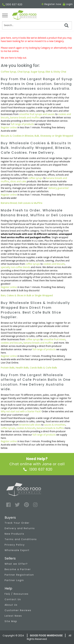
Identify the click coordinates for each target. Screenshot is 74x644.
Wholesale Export (17, 550)
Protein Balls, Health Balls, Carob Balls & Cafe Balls (29, 368)
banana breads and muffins (25, 117)
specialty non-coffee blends (15, 267)
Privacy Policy (15, 545)
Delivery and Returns (20, 528)
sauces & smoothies (55, 425)
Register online (9, 127)
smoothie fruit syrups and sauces (37, 114)
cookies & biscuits (26, 428)
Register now (51, 4)
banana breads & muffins (50, 428)
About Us (11, 605)
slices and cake (18, 181)
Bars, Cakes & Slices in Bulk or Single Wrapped (27, 295)
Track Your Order (17, 523)
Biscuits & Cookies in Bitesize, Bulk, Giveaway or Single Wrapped (37, 136)
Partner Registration (19, 575)
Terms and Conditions (21, 539)
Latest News (13, 616)
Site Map (11, 621)
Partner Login (14, 580)
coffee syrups (36, 178)
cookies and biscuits (54, 264)
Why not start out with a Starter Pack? (21, 411)
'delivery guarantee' (59, 188)
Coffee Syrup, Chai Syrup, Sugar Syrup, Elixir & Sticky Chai (33, 72)
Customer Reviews (18, 610)
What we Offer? (16, 564)
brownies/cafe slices (30, 425)
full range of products (22, 124)
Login (69, 4)
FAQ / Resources (17, 594)
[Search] (37, 25)
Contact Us (13, 599)
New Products (14, 534)
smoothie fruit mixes (54, 339)
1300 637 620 (12, 5)
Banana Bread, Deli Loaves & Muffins (22, 203)
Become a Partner (18, 569)
